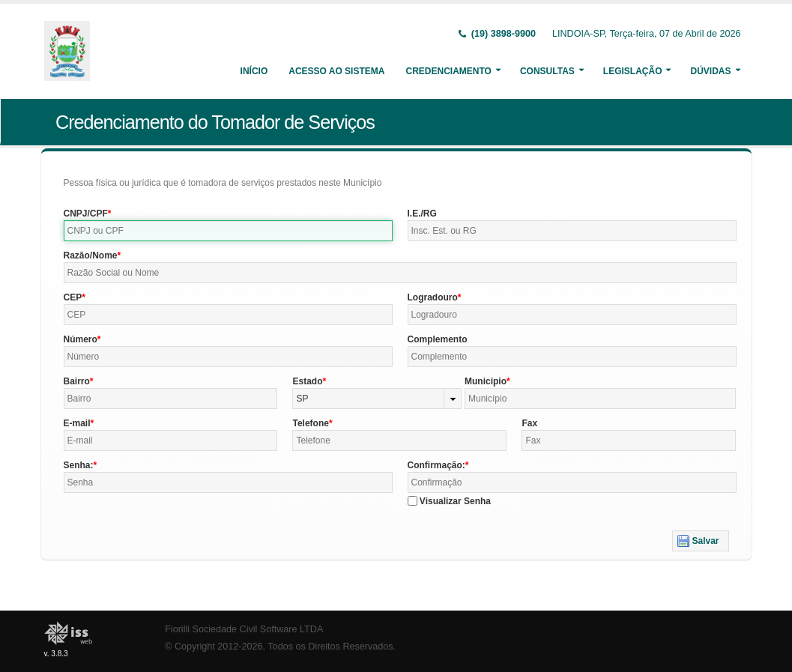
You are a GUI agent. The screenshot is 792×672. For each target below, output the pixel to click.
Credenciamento (448, 71)
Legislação (633, 71)
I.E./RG (422, 214)
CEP (73, 297)
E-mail (77, 423)
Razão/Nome (91, 255)
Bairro (77, 381)
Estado (307, 381)
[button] (700, 541)
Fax (529, 423)
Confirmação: (436, 465)
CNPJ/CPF (86, 214)
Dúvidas (710, 71)
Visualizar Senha (455, 501)
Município (486, 381)
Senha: (79, 465)
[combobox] (377, 399)
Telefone (310, 423)
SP (302, 399)
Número (81, 339)
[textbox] (228, 231)
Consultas (547, 71)
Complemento (438, 339)
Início (254, 71)
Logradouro (433, 297)
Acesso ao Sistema (336, 71)
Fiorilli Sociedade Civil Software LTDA (244, 629)
